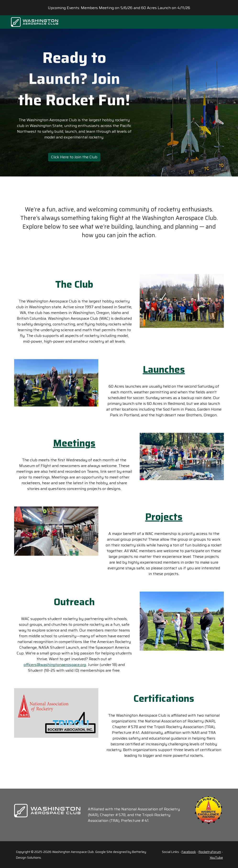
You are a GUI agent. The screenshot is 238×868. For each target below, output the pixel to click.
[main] (74, 79)
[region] (119, 8)
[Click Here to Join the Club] (74, 157)
